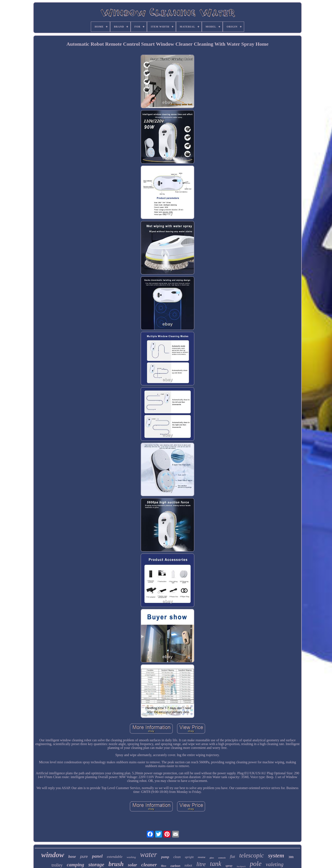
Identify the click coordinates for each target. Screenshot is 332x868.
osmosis (222, 858)
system (276, 855)
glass (212, 858)
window (53, 855)
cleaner (149, 865)
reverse (202, 857)
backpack (241, 866)
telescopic (252, 855)
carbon (175, 866)
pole (256, 864)
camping (76, 865)
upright (189, 857)
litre (201, 864)
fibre (164, 866)
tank (216, 864)
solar (132, 865)
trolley (57, 865)
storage (96, 865)
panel (97, 856)
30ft (291, 857)
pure (84, 857)
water (149, 855)
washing (131, 857)
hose (72, 856)
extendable (115, 857)
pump (165, 857)
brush (116, 864)
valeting (275, 864)
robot (188, 865)
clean (177, 857)
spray (229, 866)
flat (232, 857)
